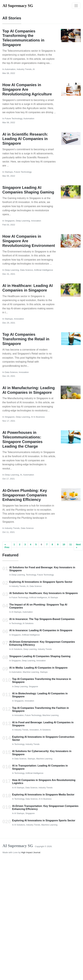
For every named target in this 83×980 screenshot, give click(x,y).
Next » (78, 546)
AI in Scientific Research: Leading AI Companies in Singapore (25, 139)
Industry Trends (24, 69)
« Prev (7, 546)
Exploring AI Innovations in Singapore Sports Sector (41, 582)
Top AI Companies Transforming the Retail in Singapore (26, 339)
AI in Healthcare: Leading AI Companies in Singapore (28, 288)
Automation (10, 69)
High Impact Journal (31, 852)
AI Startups (53, 597)
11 (70, 544)
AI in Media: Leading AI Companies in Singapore (38, 668)
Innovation (36, 221)
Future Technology (14, 119)
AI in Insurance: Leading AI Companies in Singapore (41, 630)
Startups (9, 172)
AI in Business (38, 417)
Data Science (27, 270)
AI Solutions (28, 623)
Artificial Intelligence (44, 270)
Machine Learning (31, 672)
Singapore (10, 221)
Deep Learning (23, 221)
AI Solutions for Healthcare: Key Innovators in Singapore (44, 593)
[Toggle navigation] (76, 6)
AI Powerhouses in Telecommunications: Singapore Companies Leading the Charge (22, 439)
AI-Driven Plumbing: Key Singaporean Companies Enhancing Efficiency (25, 495)
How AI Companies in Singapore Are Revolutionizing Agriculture (27, 89)
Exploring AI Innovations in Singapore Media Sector (43, 795)
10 (64, 544)
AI (34, 69)
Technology (31, 575)
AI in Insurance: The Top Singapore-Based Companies (42, 619)
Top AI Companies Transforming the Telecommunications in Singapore (23, 38)
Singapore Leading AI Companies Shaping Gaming (28, 190)
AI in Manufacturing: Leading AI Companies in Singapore (29, 390)
